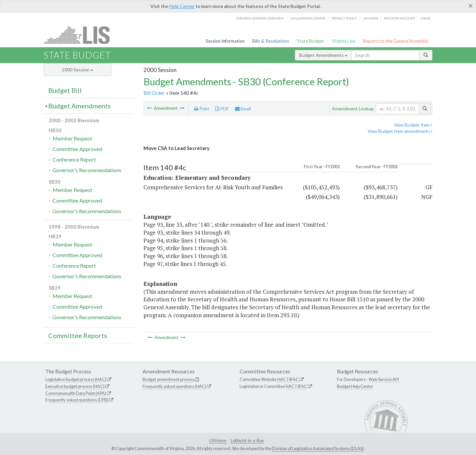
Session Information (225, 41)
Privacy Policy (344, 18)
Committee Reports (78, 335)
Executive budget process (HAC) (75, 386)
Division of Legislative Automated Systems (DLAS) (318, 448)
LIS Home (218, 440)
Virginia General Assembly (260, 18)
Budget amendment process (169, 379)
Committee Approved (77, 149)
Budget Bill (65, 90)
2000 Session (78, 70)
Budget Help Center (355, 386)
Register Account (399, 18)
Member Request (72, 138)
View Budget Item (413, 125)
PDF (222, 109)
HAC (282, 379)
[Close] (471, 6)
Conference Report (74, 159)
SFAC (294, 379)
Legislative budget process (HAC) (76, 379)
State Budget (310, 41)
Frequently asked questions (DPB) (77, 400)
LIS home (371, 18)
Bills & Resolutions (271, 41)
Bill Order (154, 93)
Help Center (182, 6)
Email (243, 109)
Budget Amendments (323, 55)
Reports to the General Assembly (396, 41)
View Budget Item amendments (400, 131)
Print (202, 109)
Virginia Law (344, 41)
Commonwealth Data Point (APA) (76, 393)
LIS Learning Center (308, 18)
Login (425, 18)
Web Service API (384, 379)
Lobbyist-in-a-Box (247, 440)
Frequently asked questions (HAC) (174, 386)
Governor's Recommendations (87, 170)
